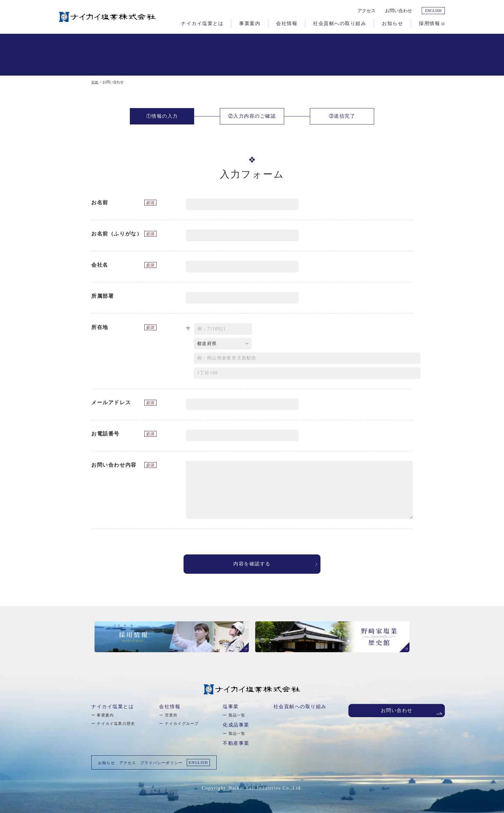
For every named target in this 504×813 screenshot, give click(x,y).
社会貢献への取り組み (300, 707)
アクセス (366, 11)
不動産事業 (236, 743)
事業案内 (105, 715)
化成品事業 (236, 725)
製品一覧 (237, 715)
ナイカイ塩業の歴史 (116, 724)
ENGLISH (433, 11)
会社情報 (170, 707)
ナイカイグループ (182, 724)
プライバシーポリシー (161, 763)
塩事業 (231, 707)
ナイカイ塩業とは (113, 707)
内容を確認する (252, 564)
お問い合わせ (399, 11)
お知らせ (107, 763)
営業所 (171, 715)
